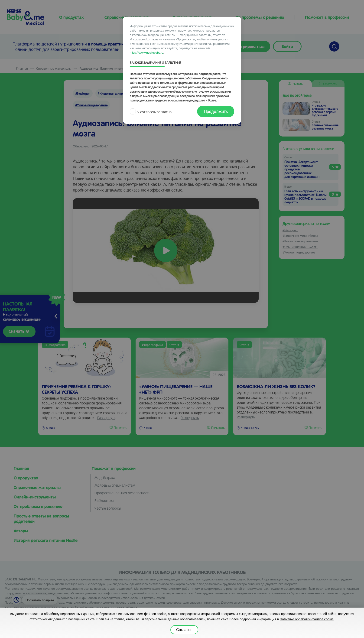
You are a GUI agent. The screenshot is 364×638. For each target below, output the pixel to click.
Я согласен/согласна (151, 112)
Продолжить (216, 111)
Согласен (184, 630)
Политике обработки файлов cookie (307, 619)
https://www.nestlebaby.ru (146, 52)
